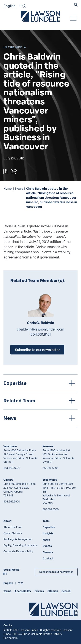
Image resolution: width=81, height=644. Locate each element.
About (7, 521)
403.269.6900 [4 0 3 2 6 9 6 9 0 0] (12, 501)
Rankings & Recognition (18, 539)
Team (46, 521)
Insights (48, 533)
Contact (48, 558)
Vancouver (10, 446)
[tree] (40, 401)
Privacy (39, 591)
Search (66, 591)
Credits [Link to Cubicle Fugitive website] (8, 625)
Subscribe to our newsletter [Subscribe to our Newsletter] (56, 572)
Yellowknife (50, 480)
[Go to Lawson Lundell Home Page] (41, 16)
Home (8, 188)
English (10, 6)
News (19, 188)
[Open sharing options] (14, 172)
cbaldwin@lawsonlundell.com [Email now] (40, 329)
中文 (23, 6)
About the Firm (13, 527)
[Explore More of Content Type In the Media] (15, 47)
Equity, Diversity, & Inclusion (21, 545)
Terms (7, 591)
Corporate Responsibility (18, 551)
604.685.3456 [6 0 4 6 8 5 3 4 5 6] (11, 468)
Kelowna (48, 446)
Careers (48, 552)
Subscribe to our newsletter (37, 350)
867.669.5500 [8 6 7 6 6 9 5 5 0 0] (51, 509)
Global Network (13, 533)
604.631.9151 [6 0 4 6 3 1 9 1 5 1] (41, 334)
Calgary (8, 480)
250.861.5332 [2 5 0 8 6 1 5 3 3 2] (50, 468)
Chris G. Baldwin (40, 323)
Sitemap (53, 591)
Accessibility (23, 591)
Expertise (49, 527)
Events (47, 546)
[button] (76, 5)
